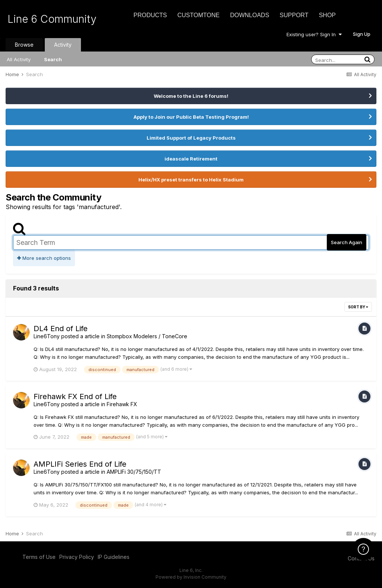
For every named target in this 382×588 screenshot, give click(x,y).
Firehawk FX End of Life (75, 396)
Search (53, 59)
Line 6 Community (52, 19)
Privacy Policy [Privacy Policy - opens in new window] (77, 557)
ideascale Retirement (191, 159)
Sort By (358, 307)
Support (294, 15)
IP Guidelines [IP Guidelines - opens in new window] (114, 557)
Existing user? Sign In (314, 34)
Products (150, 15)
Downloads (250, 15)
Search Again (347, 242)
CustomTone (198, 15)
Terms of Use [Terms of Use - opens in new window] (39, 557)
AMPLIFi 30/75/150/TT (134, 472)
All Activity (19, 59)
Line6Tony (47, 336)
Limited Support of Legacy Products (191, 138)
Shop (327, 15)
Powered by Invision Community (191, 577)
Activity (63, 45)
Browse (24, 45)
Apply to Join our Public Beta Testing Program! (191, 117)
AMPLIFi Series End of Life (80, 464)
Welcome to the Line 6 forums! (191, 96)
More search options (44, 258)
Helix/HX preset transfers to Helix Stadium (191, 180)
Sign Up (362, 34)
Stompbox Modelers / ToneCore (147, 336)
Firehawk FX (122, 404)
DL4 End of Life (61, 329)
